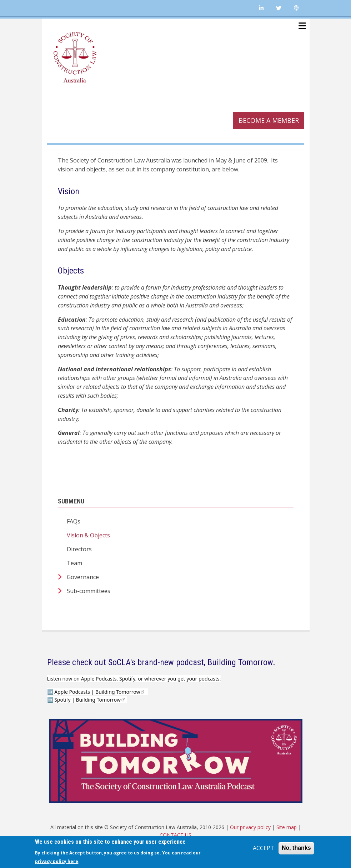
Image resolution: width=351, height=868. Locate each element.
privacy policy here (57, 861)
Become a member (269, 120)
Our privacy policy (250, 827)
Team (74, 563)
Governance (83, 577)
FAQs (74, 521)
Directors (79, 549)
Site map (287, 827)
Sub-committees (89, 591)
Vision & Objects (88, 535)
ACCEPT (264, 848)
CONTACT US (175, 835)
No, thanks (296, 848)
